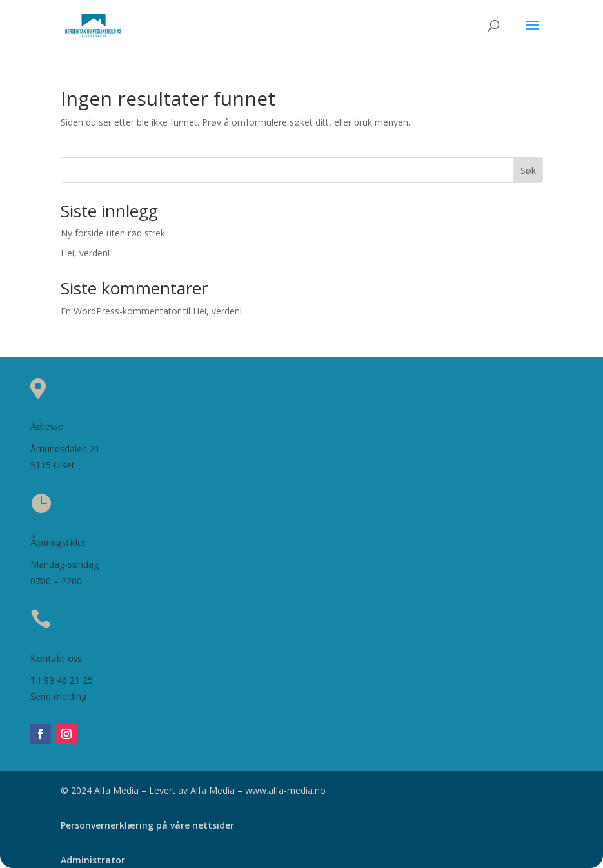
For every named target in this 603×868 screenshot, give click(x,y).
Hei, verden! (85, 253)
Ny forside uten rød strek (113, 233)
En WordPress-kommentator (121, 311)
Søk (528, 170)
